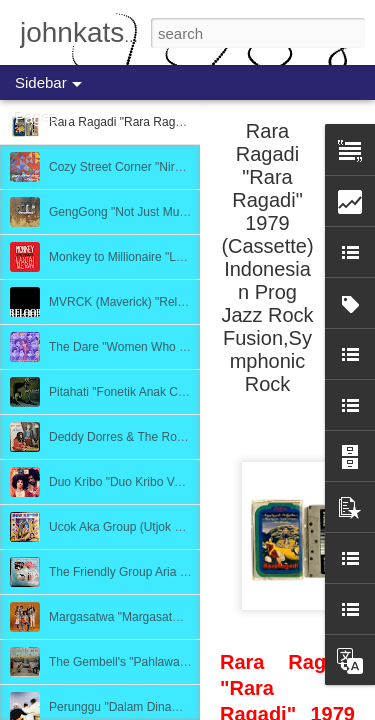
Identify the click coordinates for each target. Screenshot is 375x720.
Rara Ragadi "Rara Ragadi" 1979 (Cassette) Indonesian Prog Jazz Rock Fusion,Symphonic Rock (267, 257)
